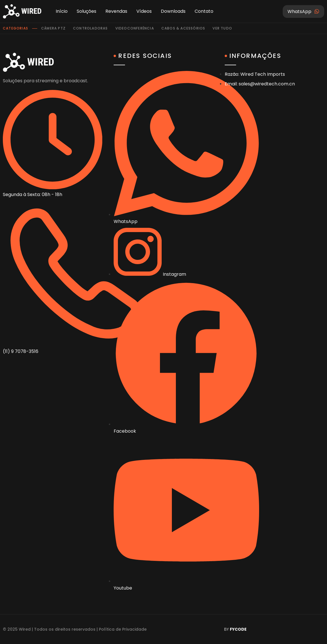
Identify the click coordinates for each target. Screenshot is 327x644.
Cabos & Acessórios (183, 28)
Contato (204, 11)
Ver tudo (222, 28)
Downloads (173, 11)
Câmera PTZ (53, 28)
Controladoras (90, 28)
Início (62, 11)
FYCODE (238, 629)
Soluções (87, 11)
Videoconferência (135, 28)
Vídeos (144, 11)
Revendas (116, 11)
